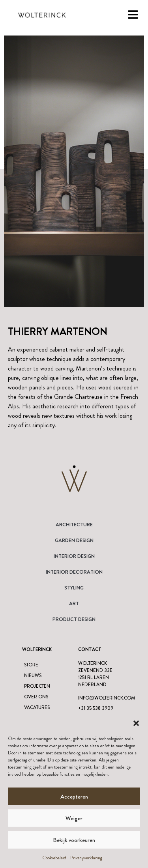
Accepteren (74, 797)
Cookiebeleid (54, 858)
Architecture (74, 525)
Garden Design (74, 540)
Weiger (74, 818)
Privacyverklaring (86, 858)
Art (74, 603)
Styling (74, 588)
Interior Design (74, 556)
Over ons (36, 697)
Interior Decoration (74, 572)
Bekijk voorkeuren (74, 840)
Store (31, 665)
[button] (136, 723)
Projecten (37, 686)
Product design (74, 619)
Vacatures (37, 707)
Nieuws (33, 675)
